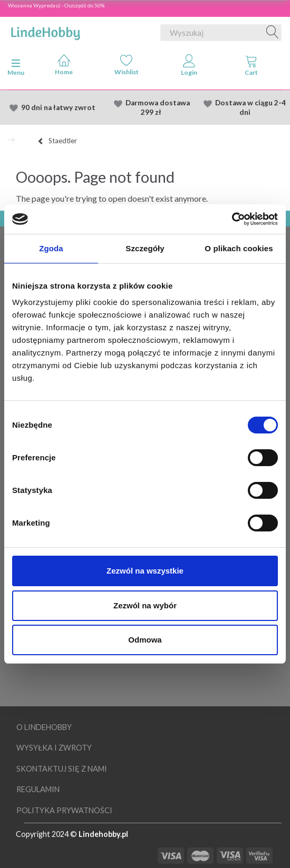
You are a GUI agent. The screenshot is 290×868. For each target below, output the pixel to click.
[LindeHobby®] (45, 31)
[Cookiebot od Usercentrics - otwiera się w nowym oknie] (232, 219)
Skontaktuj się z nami (62, 769)
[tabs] (252, 67)
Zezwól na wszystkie (145, 571)
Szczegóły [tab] (145, 248)
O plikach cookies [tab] (239, 248)
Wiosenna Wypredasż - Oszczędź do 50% (56, 5)
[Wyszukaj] (273, 33)
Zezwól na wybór (145, 605)
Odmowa (145, 640)
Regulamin (38, 789)
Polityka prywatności (64, 810)
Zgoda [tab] (51, 248)
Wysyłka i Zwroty (54, 748)
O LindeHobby (44, 727)
